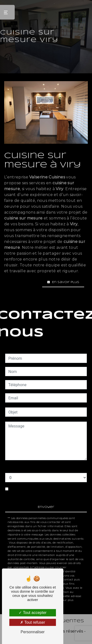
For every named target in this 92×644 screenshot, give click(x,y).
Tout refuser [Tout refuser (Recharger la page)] (33, 622)
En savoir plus (63, 282)
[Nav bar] (7, 12)
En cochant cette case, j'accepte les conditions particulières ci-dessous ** (43, 492)
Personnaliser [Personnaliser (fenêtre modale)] (33, 632)
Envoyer (46, 507)
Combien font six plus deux (29, 468)
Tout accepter (33, 613)
